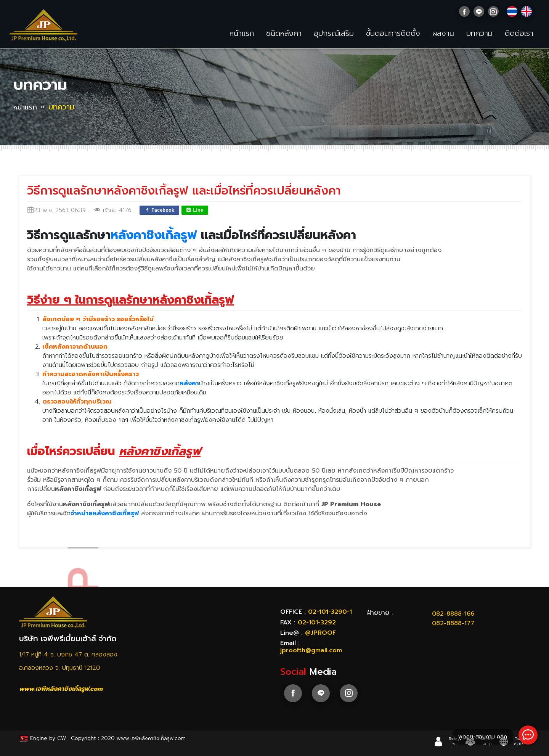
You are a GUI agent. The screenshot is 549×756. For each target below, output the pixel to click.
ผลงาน (443, 33)
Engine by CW (44, 738)
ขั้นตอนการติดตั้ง (393, 33)
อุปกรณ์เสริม (334, 33)
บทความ (479, 33)
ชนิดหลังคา (284, 33)
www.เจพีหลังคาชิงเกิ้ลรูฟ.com (61, 689)
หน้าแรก (242, 33)
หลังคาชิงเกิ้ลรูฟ (154, 235)
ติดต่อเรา (519, 33)
